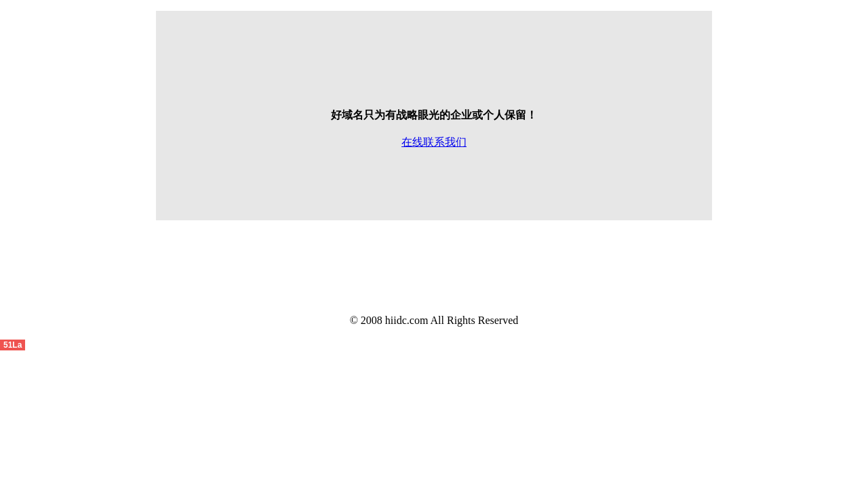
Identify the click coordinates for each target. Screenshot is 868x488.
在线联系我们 (434, 142)
